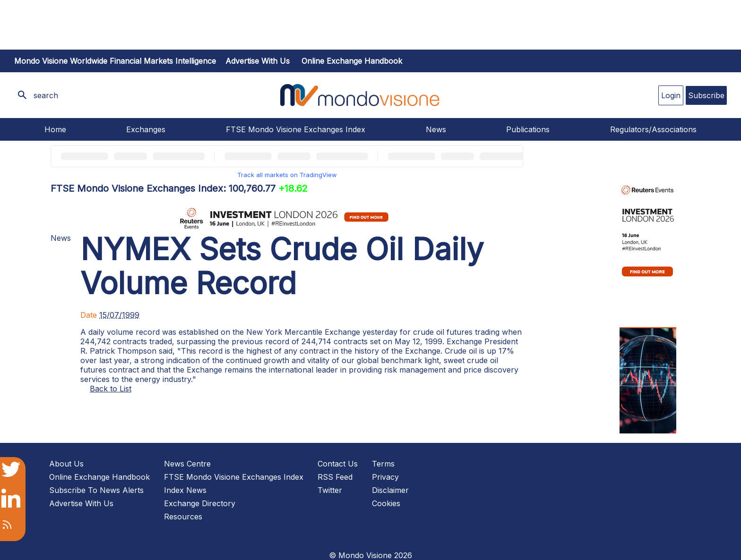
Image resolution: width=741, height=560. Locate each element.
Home (55, 129)
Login (671, 95)
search (46, 95)
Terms (383, 464)
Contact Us (338, 464)
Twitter (330, 490)
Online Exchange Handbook (352, 61)
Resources (183, 517)
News (436, 129)
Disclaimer (390, 490)
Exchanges (146, 129)
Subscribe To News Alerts (96, 490)
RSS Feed (335, 477)
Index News (185, 490)
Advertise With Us (81, 503)
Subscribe (706, 95)
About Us (66, 464)
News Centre (187, 464)
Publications (528, 129)
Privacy (385, 477)
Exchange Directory (200, 503)
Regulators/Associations (653, 129)
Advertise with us (258, 61)
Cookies (386, 503)
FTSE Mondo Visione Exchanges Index (296, 129)
